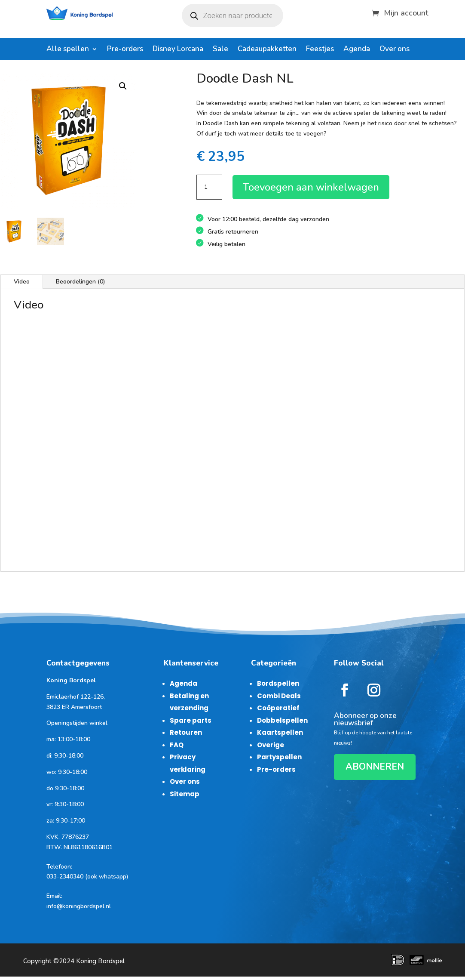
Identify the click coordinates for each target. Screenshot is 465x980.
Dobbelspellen (282, 720)
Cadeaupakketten (267, 50)
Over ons (395, 50)
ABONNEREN (375, 767)
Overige (271, 745)
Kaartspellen (280, 732)
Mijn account (406, 12)
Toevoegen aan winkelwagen (311, 187)
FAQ (177, 745)
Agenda (357, 50)
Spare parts (191, 720)
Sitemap (185, 794)
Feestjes (320, 50)
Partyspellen (279, 757)
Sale (220, 50)
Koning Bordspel (100, 961)
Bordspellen (278, 683)
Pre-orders (125, 50)
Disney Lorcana (178, 50)
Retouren (186, 732)
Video (22, 282)
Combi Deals (279, 696)
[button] (123, 86)
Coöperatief (278, 708)
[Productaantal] (209, 187)
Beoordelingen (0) (81, 282)
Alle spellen (68, 50)
